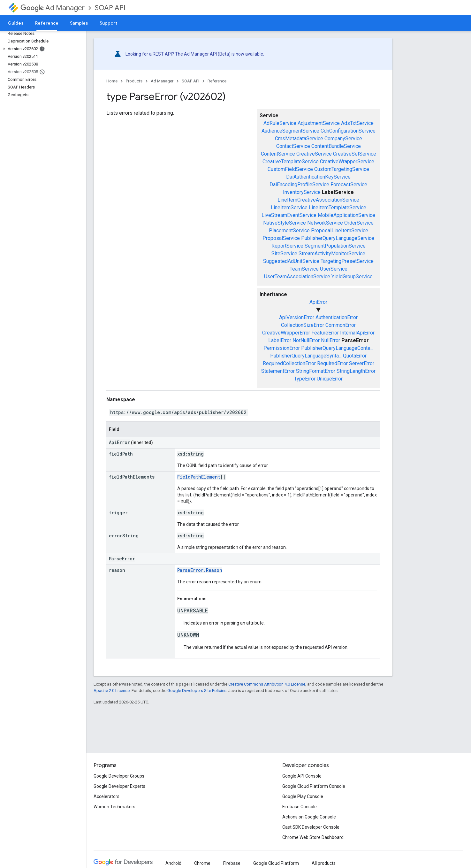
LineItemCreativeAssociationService (318, 200)
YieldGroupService (352, 277)
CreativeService (314, 154)
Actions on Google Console (309, 817)
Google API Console (302, 776)
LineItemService (289, 207)
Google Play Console (303, 796)
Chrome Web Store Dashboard (313, 837)
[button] (42, 49)
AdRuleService (280, 123)
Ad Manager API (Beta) (207, 54)
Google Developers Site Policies (197, 691)
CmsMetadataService (299, 138)
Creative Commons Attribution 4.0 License (267, 684)
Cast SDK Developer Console (311, 827)
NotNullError (306, 340)
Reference (217, 81)
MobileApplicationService (346, 215)
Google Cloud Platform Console (314, 786)
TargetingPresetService (347, 261)
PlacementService (289, 230)
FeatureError (325, 333)
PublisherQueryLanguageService (338, 238)
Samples (79, 23)
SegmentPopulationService (335, 246)
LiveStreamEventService (289, 215)
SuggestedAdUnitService (291, 261)
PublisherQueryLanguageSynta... (306, 356)
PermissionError (282, 348)
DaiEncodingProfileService (299, 184)
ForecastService (349, 184)
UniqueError (330, 379)
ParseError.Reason (200, 570)
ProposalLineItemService (340, 230)
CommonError (341, 325)
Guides (16, 23)
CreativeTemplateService (291, 161)
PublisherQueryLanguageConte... (337, 348)
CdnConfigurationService (348, 131)
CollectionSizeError (303, 325)
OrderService (359, 223)
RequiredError (332, 363)
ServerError (362, 363)
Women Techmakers (114, 807)
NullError (330, 340)
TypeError (305, 379)
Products (134, 81)
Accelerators (106, 796)
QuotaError (355, 356)
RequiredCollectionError (289, 363)
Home (112, 81)
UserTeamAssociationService (297, 277)
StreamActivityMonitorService (332, 253)
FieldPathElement (199, 477)
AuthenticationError (337, 317)
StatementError (278, 371)
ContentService (278, 154)
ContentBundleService (336, 146)
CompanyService (343, 138)
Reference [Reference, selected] (47, 23)
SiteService (284, 253)
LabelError (280, 340)
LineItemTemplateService (338, 207)
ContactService (293, 146)
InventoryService (302, 192)
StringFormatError (316, 371)
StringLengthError (356, 371)
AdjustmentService (319, 123)
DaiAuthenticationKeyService (318, 177)
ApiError (318, 302)
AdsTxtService (357, 123)
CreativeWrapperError (286, 333)
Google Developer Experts (119, 786)
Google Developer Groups (119, 776)
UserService (334, 269)
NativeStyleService (285, 223)
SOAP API (110, 8)
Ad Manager (53, 8)
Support (108, 23)
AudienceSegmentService (290, 131)
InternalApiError (357, 333)
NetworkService (325, 223)
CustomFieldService (290, 169)
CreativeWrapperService (347, 161)
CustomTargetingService (342, 169)
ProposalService (281, 238)
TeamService (304, 269)
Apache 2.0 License (112, 691)
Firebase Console (300, 807)
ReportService (287, 246)
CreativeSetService (355, 154)
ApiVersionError (297, 317)
